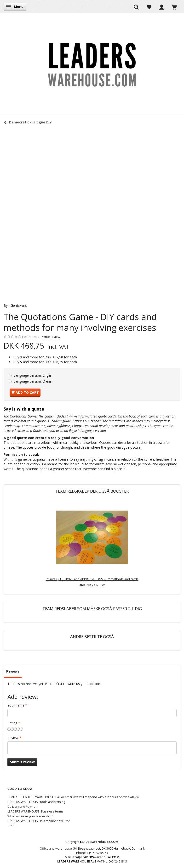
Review (13, 738)
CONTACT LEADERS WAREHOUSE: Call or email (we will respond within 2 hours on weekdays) (73, 797)
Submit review (22, 762)
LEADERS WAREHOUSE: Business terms (35, 811)
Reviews (13, 671)
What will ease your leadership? (30, 816)
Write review (51, 337)
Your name (16, 705)
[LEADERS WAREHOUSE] (92, 64)
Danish (33, 381)
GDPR (11, 826)
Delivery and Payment (23, 807)
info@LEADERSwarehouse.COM (95, 857)
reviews (31, 337)
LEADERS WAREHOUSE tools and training (36, 802)
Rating (12, 723)
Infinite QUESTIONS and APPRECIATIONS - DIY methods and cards (92, 579)
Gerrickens (19, 305)
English (33, 375)
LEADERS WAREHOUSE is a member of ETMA (39, 821)
